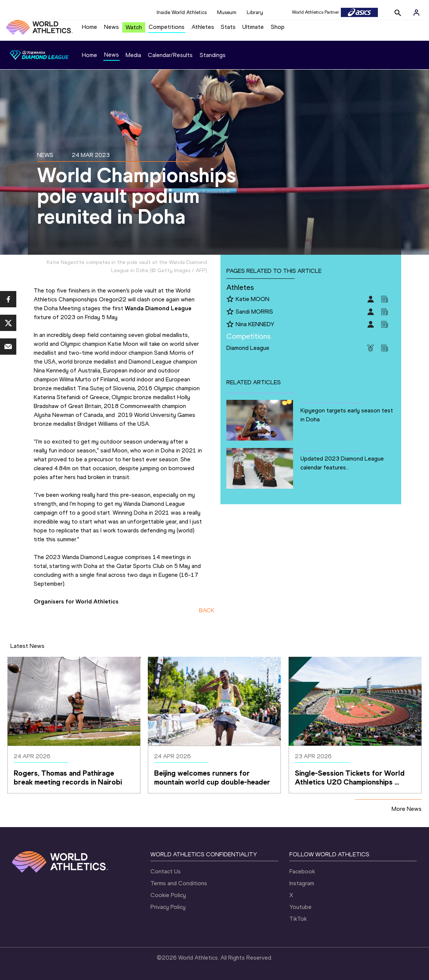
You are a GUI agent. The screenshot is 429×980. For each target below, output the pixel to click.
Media (133, 55)
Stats (228, 27)
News (112, 27)
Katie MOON (252, 299)
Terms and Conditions (179, 883)
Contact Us (166, 871)
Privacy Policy (168, 907)
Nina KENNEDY (255, 324)
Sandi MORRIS (254, 312)
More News (407, 809)
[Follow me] (230, 300)
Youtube (300, 907)
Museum (227, 12)
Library (255, 12)
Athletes (203, 27)
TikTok (298, 919)
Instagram (302, 883)
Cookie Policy (168, 895)
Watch (134, 27)
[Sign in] (416, 13)
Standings (213, 55)
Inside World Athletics (182, 12)
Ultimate (253, 27)
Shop (278, 27)
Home (89, 27)
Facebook (302, 871)
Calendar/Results (170, 55)
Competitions (167, 27)
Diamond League (248, 348)
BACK (207, 610)
